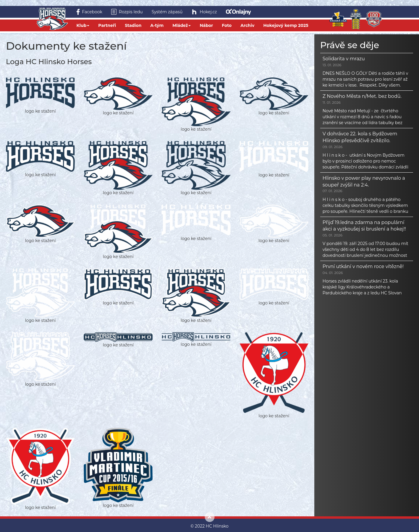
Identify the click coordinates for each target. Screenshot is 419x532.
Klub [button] (83, 25)
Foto (227, 25)
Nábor (206, 25)
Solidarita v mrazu (344, 59)
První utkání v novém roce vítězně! (363, 266)
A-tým (157, 25)
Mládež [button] (182, 25)
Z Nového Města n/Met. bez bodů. (362, 96)
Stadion (133, 25)
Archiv (247, 25)
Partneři (107, 25)
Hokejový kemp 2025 (286, 25)
